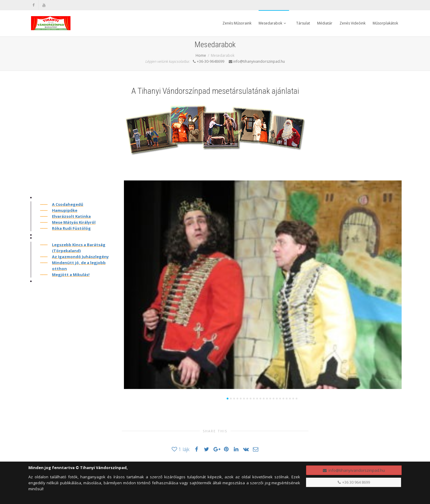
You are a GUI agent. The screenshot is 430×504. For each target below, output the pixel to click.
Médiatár (325, 23)
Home (201, 55)
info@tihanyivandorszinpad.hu (356, 470)
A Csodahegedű (68, 204)
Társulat (303, 23)
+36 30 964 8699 (356, 482)
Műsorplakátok (385, 23)
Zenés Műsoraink (237, 23)
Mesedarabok (273, 23)
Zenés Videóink (353, 23)
